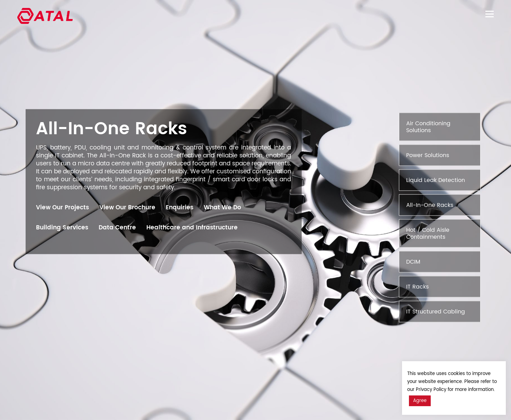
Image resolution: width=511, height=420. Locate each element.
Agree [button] (420, 401)
